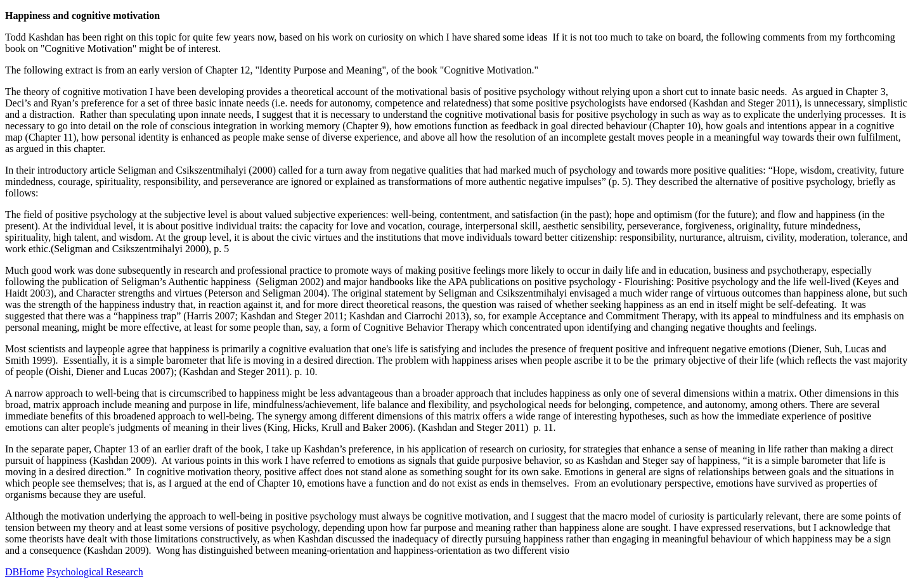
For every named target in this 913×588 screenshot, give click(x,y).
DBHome (24, 572)
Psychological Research (94, 572)
